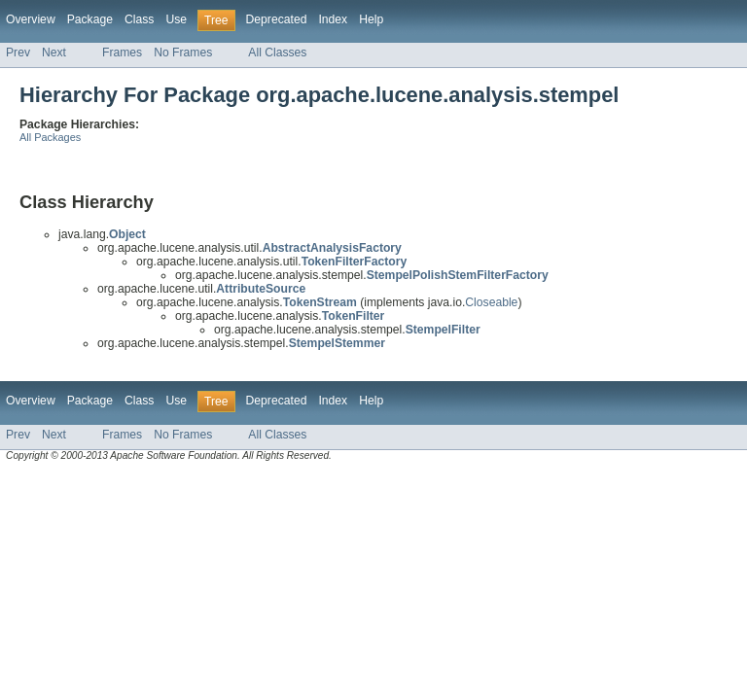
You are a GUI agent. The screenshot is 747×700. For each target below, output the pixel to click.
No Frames (183, 52)
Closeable (491, 302)
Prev (18, 52)
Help (371, 19)
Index (333, 19)
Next (54, 52)
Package (90, 19)
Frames (122, 52)
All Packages (50, 137)
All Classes (277, 52)
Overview (31, 19)
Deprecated (277, 19)
